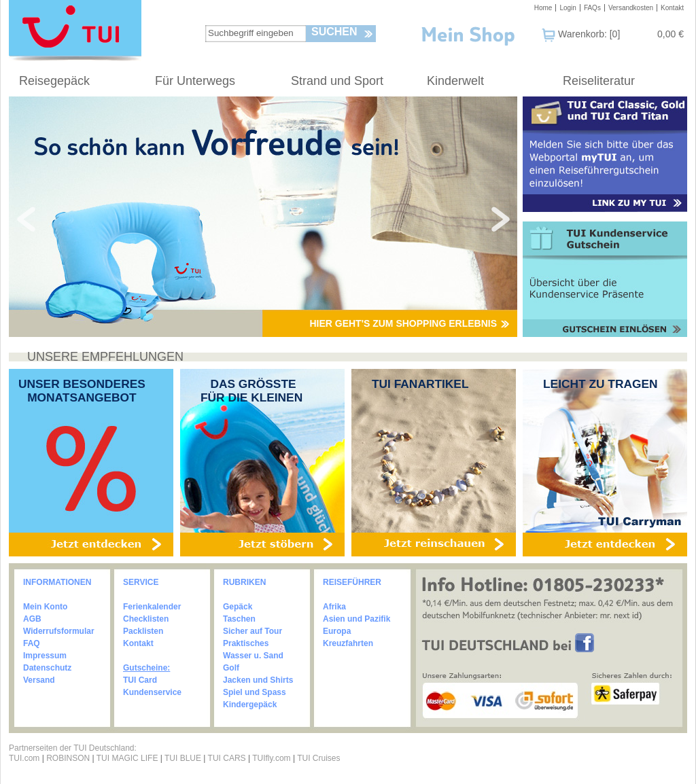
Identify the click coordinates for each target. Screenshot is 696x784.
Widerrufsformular (59, 631)
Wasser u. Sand (253, 656)
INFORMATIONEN (57, 582)
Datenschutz (47, 668)
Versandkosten (631, 8)
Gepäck (238, 607)
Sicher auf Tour (253, 631)
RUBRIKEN (244, 582)
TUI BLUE (183, 758)
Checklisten (146, 619)
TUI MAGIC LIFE (128, 758)
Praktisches (246, 643)
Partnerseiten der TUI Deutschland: (73, 748)
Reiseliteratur (599, 81)
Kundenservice (152, 692)
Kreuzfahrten (348, 643)
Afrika (334, 607)
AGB (32, 619)
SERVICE (141, 582)
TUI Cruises (318, 758)
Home (543, 8)
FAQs (592, 8)
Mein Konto (45, 607)
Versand (39, 680)
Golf (231, 668)
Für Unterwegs (195, 81)
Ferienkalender (152, 607)
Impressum (45, 656)
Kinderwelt (455, 81)
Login (568, 8)
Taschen (239, 619)
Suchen (334, 32)
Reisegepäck (54, 81)
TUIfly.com (271, 758)
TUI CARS (227, 758)
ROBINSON (68, 758)
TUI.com (24, 758)
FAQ (32, 643)
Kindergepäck (250, 705)
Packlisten (143, 631)
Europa (337, 631)
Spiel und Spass (255, 692)
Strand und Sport (337, 81)
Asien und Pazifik (356, 619)
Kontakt (672, 8)
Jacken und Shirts (258, 680)
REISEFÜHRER (352, 582)
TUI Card (140, 680)
